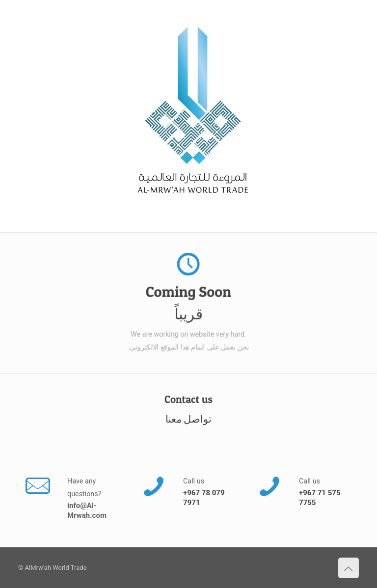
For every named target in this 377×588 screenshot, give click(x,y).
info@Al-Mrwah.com (87, 510)
